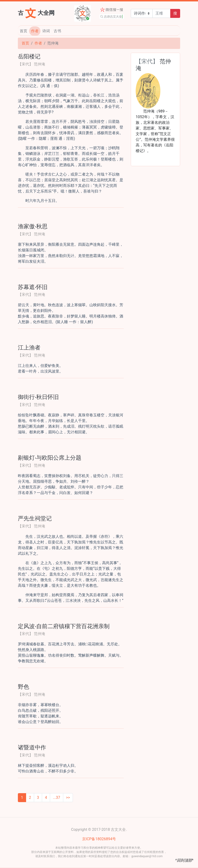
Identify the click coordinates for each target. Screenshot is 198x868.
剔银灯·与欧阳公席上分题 (50, 457)
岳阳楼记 (29, 56)
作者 (35, 31)
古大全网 (36, 12)
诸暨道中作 (32, 747)
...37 (57, 798)
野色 (24, 686)
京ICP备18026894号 (99, 839)
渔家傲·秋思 (33, 226)
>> (68, 798)
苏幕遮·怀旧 (33, 287)
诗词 (46, 31)
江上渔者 (29, 347)
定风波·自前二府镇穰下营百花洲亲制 (64, 626)
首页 (24, 31)
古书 (57, 31)
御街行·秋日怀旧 (38, 397)
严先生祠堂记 (35, 518)
